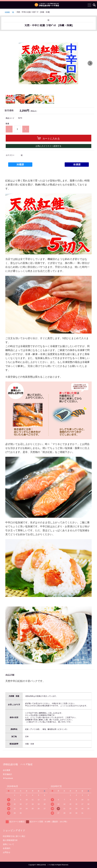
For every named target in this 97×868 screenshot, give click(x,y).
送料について (8, 844)
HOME (7, 12)
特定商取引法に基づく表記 (14, 836)
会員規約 (7, 848)
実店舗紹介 (7, 774)
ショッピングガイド (14, 831)
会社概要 (7, 770)
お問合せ (7, 852)
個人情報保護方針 (10, 840)
